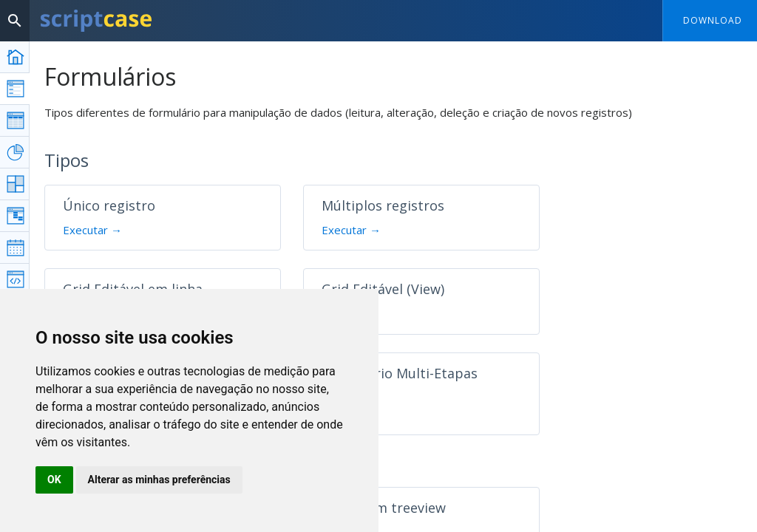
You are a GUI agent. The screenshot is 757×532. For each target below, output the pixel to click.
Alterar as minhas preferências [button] (159, 480)
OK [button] (54, 480)
